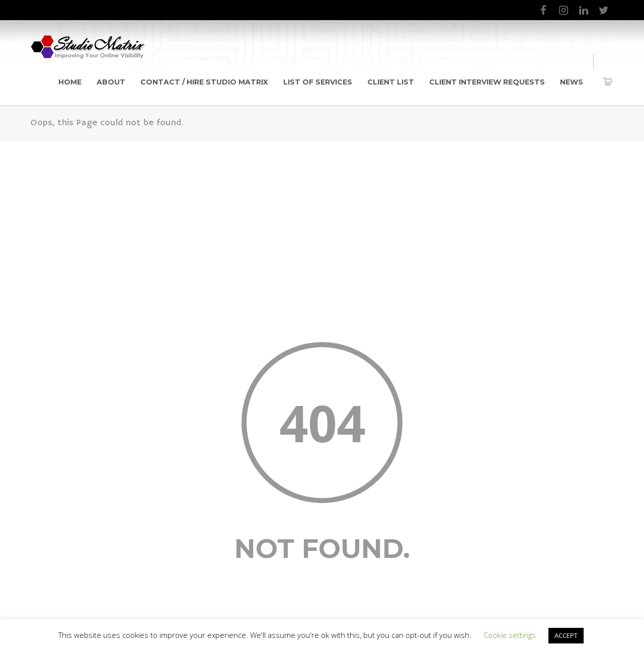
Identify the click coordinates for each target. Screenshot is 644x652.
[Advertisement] (322, 216)
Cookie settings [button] (510, 635)
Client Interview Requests (487, 82)
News (572, 82)
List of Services (318, 82)
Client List (391, 82)
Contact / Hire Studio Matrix (204, 82)
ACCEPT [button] (566, 635)
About (111, 82)
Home (70, 82)
